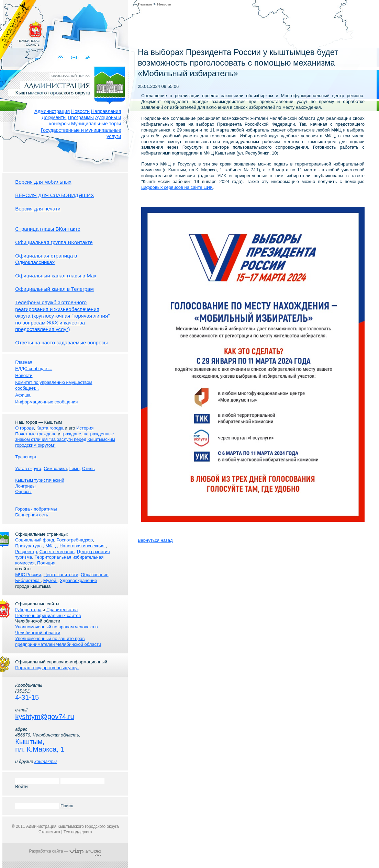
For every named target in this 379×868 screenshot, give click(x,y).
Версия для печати (38, 209)
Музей (50, 580)
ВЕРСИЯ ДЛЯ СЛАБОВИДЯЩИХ (55, 195)
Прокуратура (29, 546)
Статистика (49, 832)
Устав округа (28, 469)
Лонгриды (25, 486)
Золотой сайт (18, 31)
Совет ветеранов (57, 552)
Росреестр (26, 552)
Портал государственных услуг (47, 668)
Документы (54, 117)
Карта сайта (87, 58)
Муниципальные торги (96, 124)
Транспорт (26, 457)
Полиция (46, 563)
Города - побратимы (36, 509)
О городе (24, 428)
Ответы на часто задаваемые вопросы (61, 342)
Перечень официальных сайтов (48, 615)
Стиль (88, 469)
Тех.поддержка (78, 832)
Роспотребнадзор (75, 540)
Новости (80, 111)
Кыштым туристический (40, 480)
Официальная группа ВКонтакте (54, 242)
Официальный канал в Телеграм (54, 289)
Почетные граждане (36, 434)
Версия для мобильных (43, 182)
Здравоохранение (78, 580)
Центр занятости (61, 575)
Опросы (23, 492)
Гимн (75, 469)
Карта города (50, 428)
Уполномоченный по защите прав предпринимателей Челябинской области (58, 641)
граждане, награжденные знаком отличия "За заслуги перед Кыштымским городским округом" (65, 440)
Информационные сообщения (46, 402)
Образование (95, 575)
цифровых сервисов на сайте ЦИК (177, 187)
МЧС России (28, 575)
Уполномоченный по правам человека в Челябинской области (56, 630)
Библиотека (28, 580)
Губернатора (28, 610)
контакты (46, 761)
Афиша (23, 395)
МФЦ (51, 546)
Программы (81, 117)
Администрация (52, 111)
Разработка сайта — (65, 851)
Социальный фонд (35, 540)
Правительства (62, 610)
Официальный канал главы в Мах (56, 276)
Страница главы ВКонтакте (48, 229)
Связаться (74, 58)
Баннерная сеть (32, 515)
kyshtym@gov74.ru (44, 717)
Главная (145, 4)
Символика (55, 469)
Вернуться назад (155, 540)
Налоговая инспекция (82, 546)
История (85, 428)
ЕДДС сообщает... (34, 369)
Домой (61, 58)
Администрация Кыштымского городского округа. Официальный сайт (69, 84)
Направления (106, 111)
